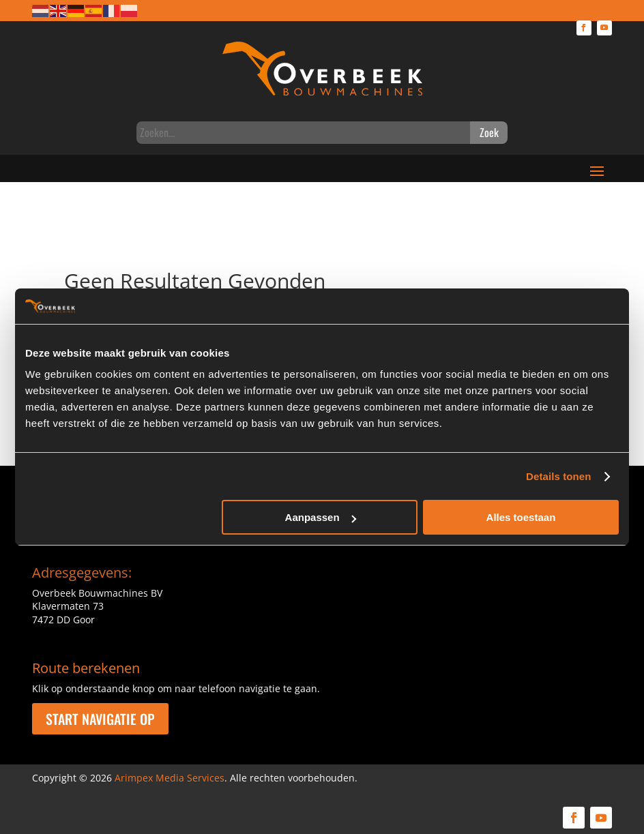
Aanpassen (321, 517)
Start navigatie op (100, 719)
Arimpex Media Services (170, 778)
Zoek (489, 132)
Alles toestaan (521, 517)
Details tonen (558, 476)
